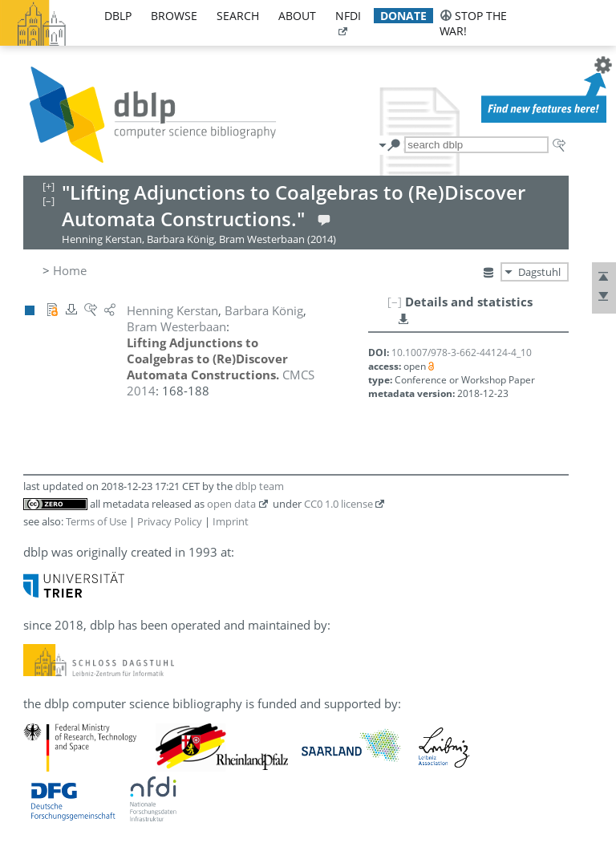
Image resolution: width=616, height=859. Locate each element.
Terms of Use (96, 521)
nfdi (348, 16)
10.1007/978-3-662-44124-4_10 (462, 353)
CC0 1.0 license (338, 504)
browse (174, 16)
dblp (118, 16)
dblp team (259, 486)
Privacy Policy (170, 521)
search (238, 16)
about (297, 16)
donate (403, 16)
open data (231, 504)
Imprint (231, 521)
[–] (395, 302)
